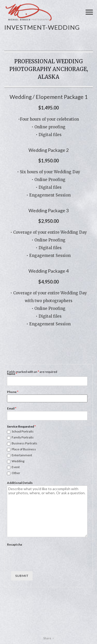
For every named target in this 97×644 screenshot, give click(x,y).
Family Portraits (23, 437)
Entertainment (22, 455)
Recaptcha (14, 544)
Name (12, 374)
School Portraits (23, 431)
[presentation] (46, 557)
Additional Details (20, 483)
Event (16, 467)
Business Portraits (24, 443)
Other (16, 473)
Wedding (18, 461)
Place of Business (24, 449)
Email (12, 408)
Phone (13, 392)
